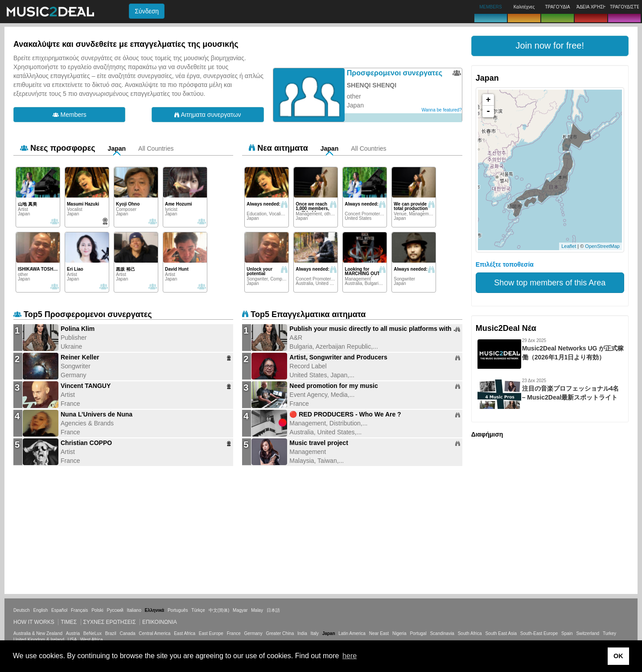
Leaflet (569, 246)
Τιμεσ (69, 622)
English (40, 610)
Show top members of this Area (550, 283)
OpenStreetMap (602, 246)
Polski (97, 610)
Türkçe (198, 610)
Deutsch (22, 610)
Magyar (240, 610)
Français (79, 610)
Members (70, 115)
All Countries (156, 148)
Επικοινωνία (160, 622)
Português (178, 610)
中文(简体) (219, 610)
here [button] (350, 656)
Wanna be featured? (441, 110)
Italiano (134, 610)
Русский (115, 610)
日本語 (273, 610)
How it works (34, 622)
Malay (257, 610)
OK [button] (618, 656)
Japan (117, 148)
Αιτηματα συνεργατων (208, 115)
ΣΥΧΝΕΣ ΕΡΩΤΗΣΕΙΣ (110, 622)
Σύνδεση (147, 11)
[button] (550, 46)
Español (59, 610)
